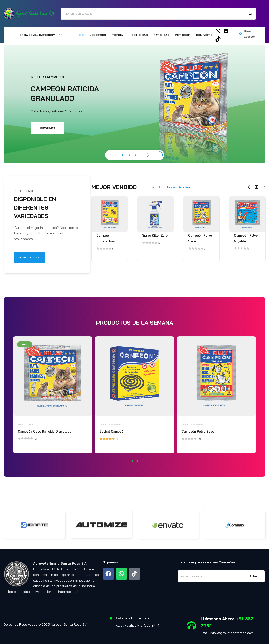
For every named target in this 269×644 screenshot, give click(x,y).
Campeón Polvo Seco (200, 238)
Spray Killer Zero (155, 235)
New (25, 345)
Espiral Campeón (112, 431)
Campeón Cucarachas (106, 238)
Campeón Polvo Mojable (246, 238)
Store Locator (249, 34)
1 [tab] (132, 461)
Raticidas (26, 424)
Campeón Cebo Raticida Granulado (45, 431)
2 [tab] (137, 461)
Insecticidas (110, 424)
